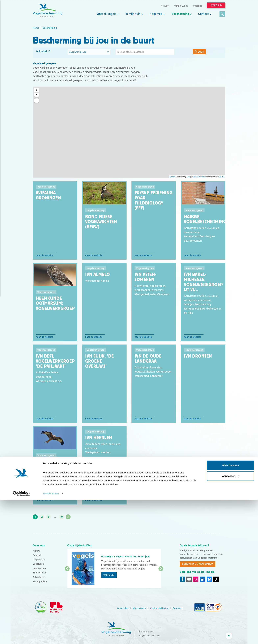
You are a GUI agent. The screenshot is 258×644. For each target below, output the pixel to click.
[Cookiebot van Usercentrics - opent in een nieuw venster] (21, 638)
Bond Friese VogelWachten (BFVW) (101, 222)
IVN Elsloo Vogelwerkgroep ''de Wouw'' (55, 467)
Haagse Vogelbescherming (205, 219)
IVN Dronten (198, 356)
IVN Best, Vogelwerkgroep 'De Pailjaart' (55, 361)
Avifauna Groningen (48, 195)
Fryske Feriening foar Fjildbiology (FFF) (154, 200)
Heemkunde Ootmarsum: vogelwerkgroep (55, 303)
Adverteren (39, 577)
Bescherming (180, 14)
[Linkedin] (203, 579)
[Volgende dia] (161, 579)
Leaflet (172, 177)
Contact (203, 14)
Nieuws (37, 551)
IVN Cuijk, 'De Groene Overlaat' (100, 361)
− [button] (37, 95)
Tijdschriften (40, 573)
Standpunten (40, 581)
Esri (188, 177)
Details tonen (51, 637)
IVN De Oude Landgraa (148, 359)
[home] (48, 10)
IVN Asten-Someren (145, 277)
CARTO (221, 177)
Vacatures (38, 564)
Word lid (109, 575)
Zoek (199, 52)
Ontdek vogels (107, 14)
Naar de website (45, 255)
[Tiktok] (216, 579)
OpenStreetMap (199, 177)
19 (62, 517)
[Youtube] (189, 579)
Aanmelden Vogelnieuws (198, 564)
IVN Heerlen (99, 438)
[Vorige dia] (67, 579)
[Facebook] (182, 579)
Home (36, 28)
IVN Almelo (97, 274)
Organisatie (39, 560)
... (55, 517)
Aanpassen (231, 620)
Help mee (156, 14)
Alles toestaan (231, 609)
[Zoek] (222, 14)
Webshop (197, 6)
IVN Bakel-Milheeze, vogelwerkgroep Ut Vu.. (203, 282)
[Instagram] (196, 579)
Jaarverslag (39, 568)
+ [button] (37, 90)
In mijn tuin (133, 14)
